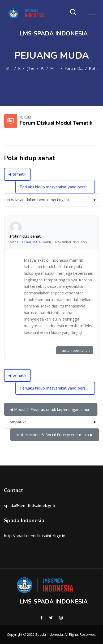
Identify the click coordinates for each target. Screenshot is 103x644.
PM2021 (43, 68)
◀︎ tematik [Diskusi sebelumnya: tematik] (17, 174)
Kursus (19, 68)
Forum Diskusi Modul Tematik (74, 68)
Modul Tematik (54, 68)
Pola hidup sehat (94, 68)
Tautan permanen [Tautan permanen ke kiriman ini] (75, 351)
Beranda (9, 68)
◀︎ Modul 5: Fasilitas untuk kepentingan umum (51, 409)
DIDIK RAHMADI (29, 242)
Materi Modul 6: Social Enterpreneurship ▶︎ (55, 435)
